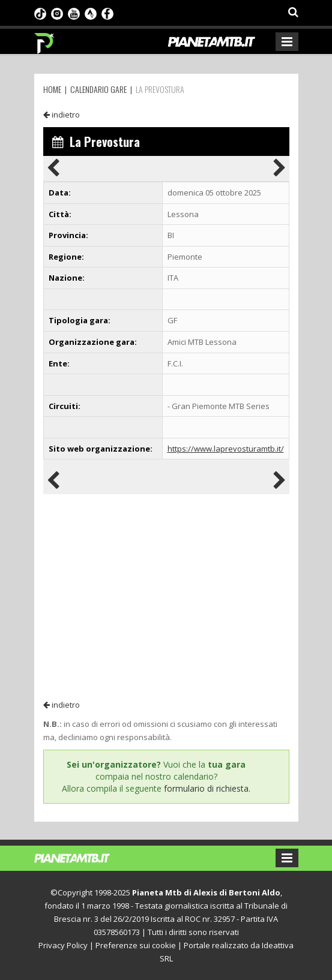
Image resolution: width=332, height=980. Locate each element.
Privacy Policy (63, 945)
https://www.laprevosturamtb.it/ (226, 449)
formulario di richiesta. (207, 788)
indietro (62, 115)
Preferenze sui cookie (136, 945)
